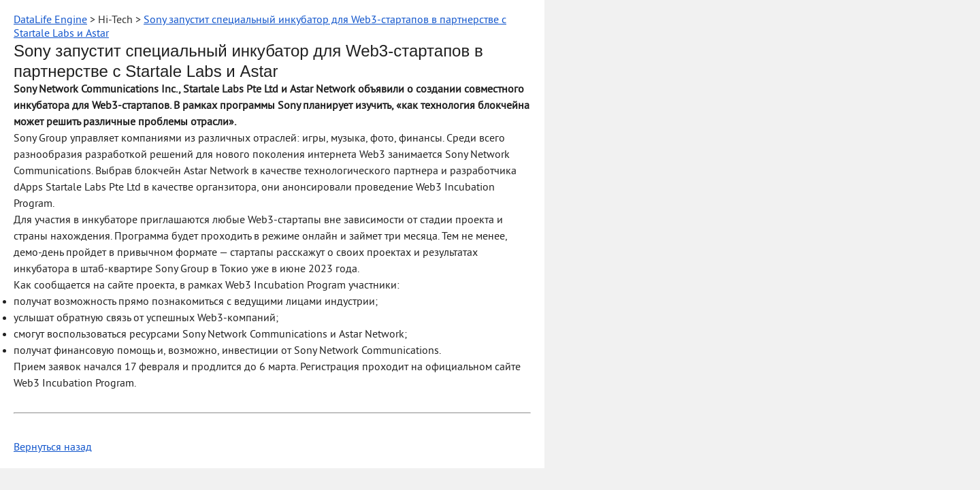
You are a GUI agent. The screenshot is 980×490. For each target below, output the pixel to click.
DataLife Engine (50, 20)
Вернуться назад (53, 448)
